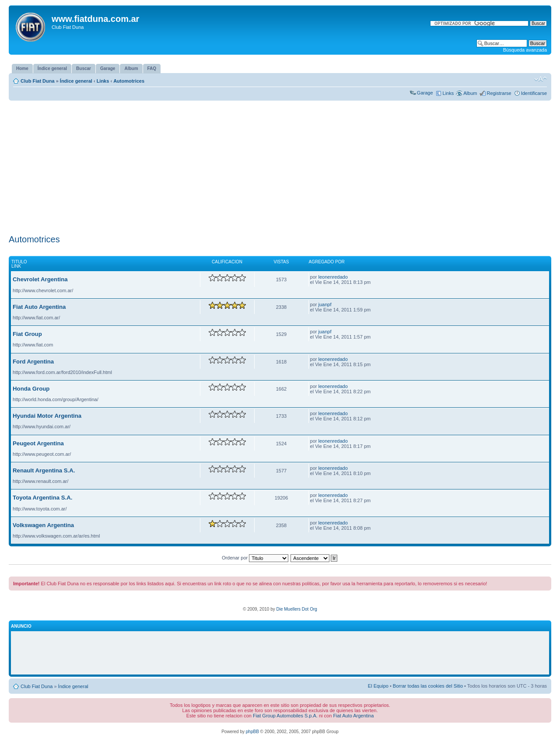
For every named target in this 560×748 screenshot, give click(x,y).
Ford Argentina (33, 362)
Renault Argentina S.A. (44, 470)
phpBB (252, 732)
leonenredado (333, 277)
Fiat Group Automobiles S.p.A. (285, 716)
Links (103, 81)
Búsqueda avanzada (525, 50)
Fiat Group (27, 334)
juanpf (325, 304)
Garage (425, 93)
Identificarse (534, 93)
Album (470, 93)
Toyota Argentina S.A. (42, 498)
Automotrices (129, 81)
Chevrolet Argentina (40, 279)
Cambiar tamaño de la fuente (541, 79)
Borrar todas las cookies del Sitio (428, 686)
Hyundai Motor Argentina (47, 416)
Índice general (76, 81)
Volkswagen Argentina (43, 525)
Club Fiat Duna (38, 81)
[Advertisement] (280, 166)
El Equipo (378, 686)
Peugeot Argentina (38, 443)
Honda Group (31, 389)
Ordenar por (255, 558)
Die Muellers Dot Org (296, 609)
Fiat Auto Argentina (39, 307)
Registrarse (499, 93)
